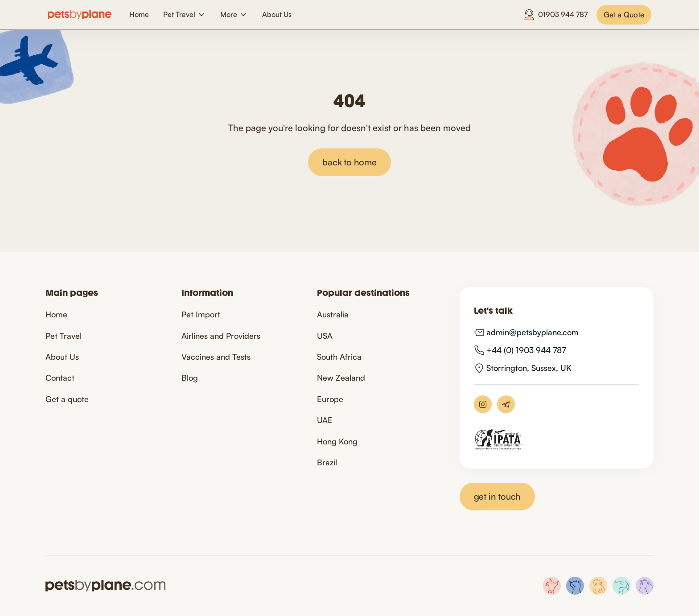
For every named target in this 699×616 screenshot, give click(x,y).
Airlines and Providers (221, 336)
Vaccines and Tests (216, 357)
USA (325, 336)
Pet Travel (64, 336)
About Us (277, 14)
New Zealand (341, 378)
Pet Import (201, 314)
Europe (330, 399)
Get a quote (67, 399)
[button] (185, 14)
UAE (325, 420)
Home (139, 14)
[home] (80, 15)
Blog (190, 378)
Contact (60, 378)
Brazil (327, 462)
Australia (333, 314)
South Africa (339, 357)
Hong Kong (337, 441)
